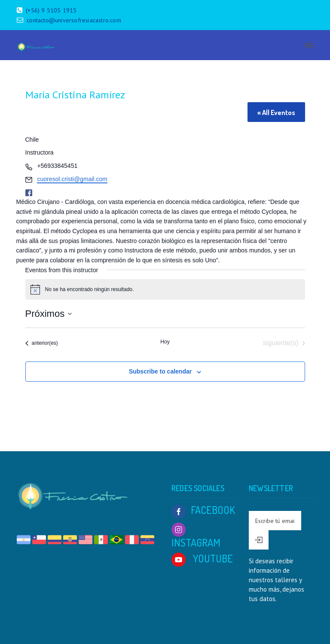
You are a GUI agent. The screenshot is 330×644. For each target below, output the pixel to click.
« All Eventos (276, 112)
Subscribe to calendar (160, 371)
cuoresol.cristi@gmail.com (72, 179)
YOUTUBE (202, 558)
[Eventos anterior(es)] (42, 343)
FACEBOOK (203, 510)
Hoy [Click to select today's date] (165, 342)
